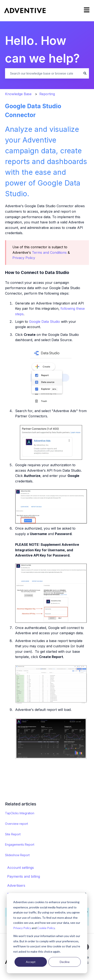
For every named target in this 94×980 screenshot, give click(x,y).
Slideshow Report (17, 855)
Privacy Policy (22, 928)
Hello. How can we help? (42, 49)
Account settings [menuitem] (21, 868)
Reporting (47, 94)
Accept (31, 962)
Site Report (13, 834)
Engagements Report (20, 844)
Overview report (17, 824)
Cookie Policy (46, 928)
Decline (65, 962)
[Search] (85, 73)
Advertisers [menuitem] (16, 885)
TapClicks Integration (20, 813)
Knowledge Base (18, 94)
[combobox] (43, 73)
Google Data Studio (44, 322)
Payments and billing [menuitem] (24, 876)
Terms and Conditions (49, 252)
